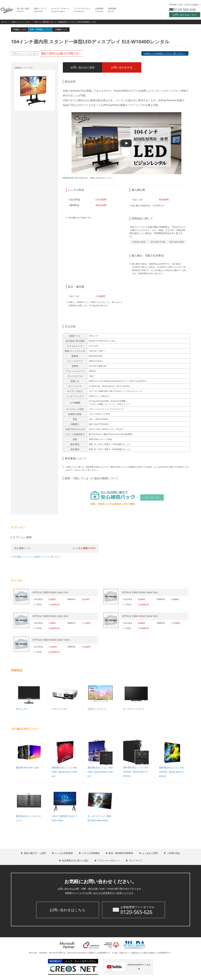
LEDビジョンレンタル (21, 22)
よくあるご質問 (150, 853)
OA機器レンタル (20, 29)
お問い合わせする (122, 67)
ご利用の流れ (174, 853)
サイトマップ (136, 860)
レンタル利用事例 (64, 853)
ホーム (4, 22)
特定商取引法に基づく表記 (75, 860)
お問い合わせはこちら (68, 910)
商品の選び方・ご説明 (35, 853)
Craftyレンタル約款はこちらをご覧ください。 (165, 53)
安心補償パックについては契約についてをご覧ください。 (38, 557)
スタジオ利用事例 (91, 853)
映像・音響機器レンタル (40, 29)
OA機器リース (61, 29)
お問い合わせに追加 (83, 67)
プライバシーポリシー (109, 860)
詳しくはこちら (152, 497)
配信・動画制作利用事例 (121, 853)
